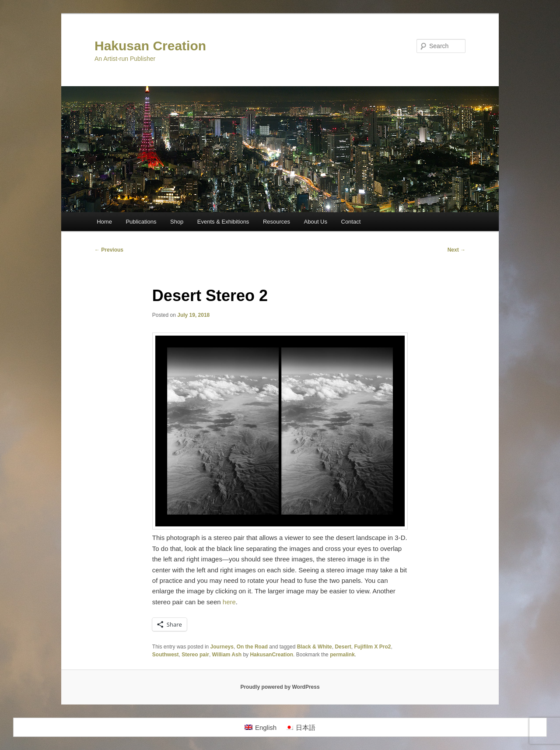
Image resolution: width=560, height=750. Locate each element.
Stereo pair (195, 655)
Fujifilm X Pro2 (372, 647)
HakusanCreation (271, 655)
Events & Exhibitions (223, 222)
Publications (141, 222)
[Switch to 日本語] (300, 727)
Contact (351, 222)
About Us (316, 222)
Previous (109, 250)
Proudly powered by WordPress (280, 687)
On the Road (252, 647)
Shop (177, 222)
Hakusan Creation (150, 46)
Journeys (222, 647)
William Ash (227, 655)
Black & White (315, 647)
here (229, 602)
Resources (276, 222)
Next (457, 250)
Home (104, 222)
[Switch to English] (261, 727)
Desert (343, 647)
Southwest (166, 655)
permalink (342, 655)
